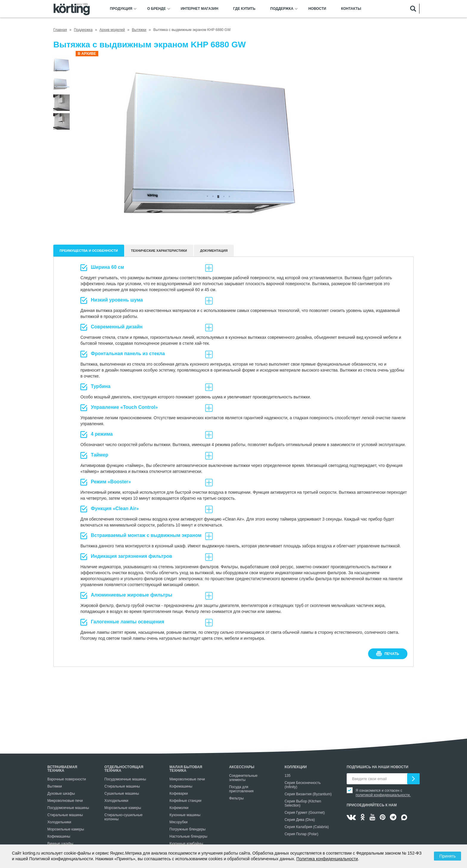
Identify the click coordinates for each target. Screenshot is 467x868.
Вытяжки (55, 786)
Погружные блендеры (187, 829)
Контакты (351, 9)
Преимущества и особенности (89, 251)
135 (287, 776)
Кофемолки (179, 808)
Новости (317, 9)
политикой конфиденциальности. (383, 795)
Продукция (121, 9)
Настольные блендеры (188, 836)
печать (392, 654)
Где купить (244, 9)
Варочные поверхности (67, 779)
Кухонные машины (185, 815)
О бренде (157, 9)
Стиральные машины (65, 815)
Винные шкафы (60, 844)
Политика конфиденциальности (327, 859)
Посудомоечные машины (68, 808)
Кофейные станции (185, 801)
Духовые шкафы (61, 794)
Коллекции (296, 767)
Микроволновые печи (65, 801)
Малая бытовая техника (186, 769)
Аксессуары (242, 767)
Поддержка (282, 9)
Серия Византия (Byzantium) (308, 794)
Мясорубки (179, 822)
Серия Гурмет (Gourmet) (305, 813)
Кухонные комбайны (186, 844)
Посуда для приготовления (241, 789)
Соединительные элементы (243, 778)
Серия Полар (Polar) (301, 834)
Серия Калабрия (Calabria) (307, 827)
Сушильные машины (122, 794)
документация (214, 251)
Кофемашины (59, 836)
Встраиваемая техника (62, 769)
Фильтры (236, 798)
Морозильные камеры (66, 829)
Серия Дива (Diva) (300, 820)
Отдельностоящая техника (124, 769)
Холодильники (59, 822)
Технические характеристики (159, 251)
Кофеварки (179, 794)
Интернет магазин (200, 9)
